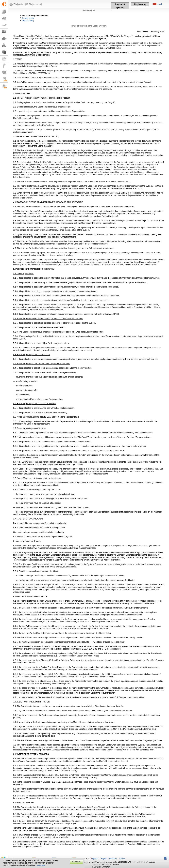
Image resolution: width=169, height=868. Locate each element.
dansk (160, 4)
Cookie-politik (28, 18)
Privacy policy (28, 21)
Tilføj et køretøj (35, 4)
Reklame (113, 859)
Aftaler (122, 859)
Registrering (140, 4)
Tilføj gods (18, 4)
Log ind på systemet (120, 6)
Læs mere (40, 865)
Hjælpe (95, 859)
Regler (104, 859)
